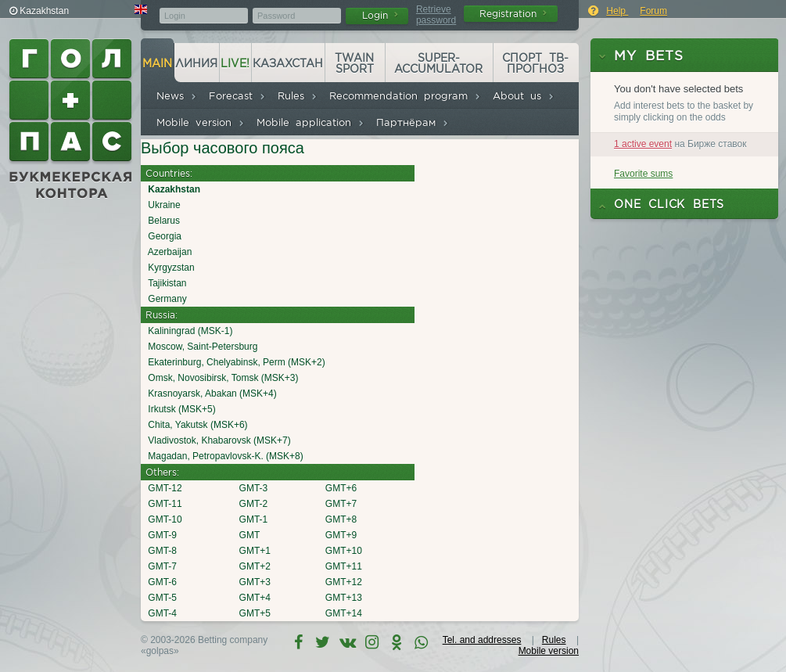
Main (157, 63)
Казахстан (288, 63)
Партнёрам (413, 122)
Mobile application (310, 122)
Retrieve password (436, 15)
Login (380, 15)
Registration (513, 14)
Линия (196, 63)
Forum (653, 11)
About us (524, 96)
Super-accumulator (438, 63)
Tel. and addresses (482, 640)
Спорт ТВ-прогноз (535, 63)
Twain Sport (354, 63)
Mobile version (201, 122)
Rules (298, 96)
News (177, 96)
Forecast (237, 96)
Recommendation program (405, 96)
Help (617, 11)
